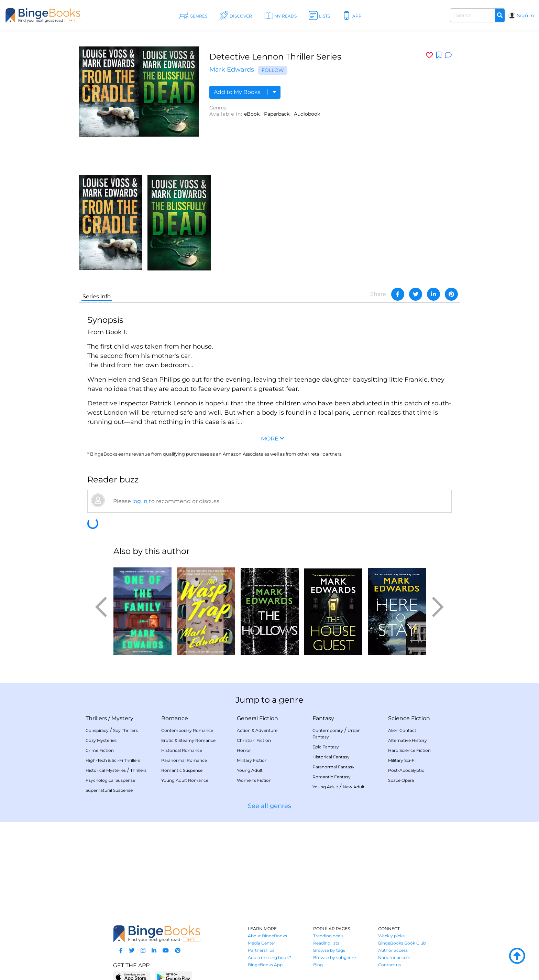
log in (140, 501)
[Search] (500, 15)
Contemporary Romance (187, 730)
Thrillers (96, 718)
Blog (318, 965)
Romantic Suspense (182, 770)
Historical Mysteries (106, 770)
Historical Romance (182, 750)
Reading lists (326, 943)
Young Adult (250, 770)
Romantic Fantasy (332, 777)
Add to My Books (245, 92)
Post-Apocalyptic (406, 770)
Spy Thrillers (125, 730)
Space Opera (401, 780)
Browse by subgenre (334, 957)
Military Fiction (252, 760)
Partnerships (261, 950)
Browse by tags (329, 950)
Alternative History (408, 740)
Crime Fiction (100, 750)
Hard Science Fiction (409, 750)
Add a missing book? (269, 957)
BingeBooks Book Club (402, 943)
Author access (393, 950)
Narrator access (394, 957)
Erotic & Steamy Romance (188, 740)
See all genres (269, 806)
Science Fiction (409, 718)
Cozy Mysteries (101, 740)
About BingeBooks (267, 936)
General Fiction (257, 718)
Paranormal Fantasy (333, 767)
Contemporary (328, 730)
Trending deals (328, 936)
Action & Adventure (257, 730)
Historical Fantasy (331, 757)
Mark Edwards (232, 70)
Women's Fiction (254, 780)
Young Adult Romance (185, 780)
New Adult (354, 787)
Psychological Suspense (110, 780)
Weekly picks (391, 936)
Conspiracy (97, 730)
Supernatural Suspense (109, 790)
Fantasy (323, 718)
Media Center (262, 943)
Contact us (389, 965)
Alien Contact (402, 730)
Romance (175, 718)
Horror (244, 750)
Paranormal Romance (184, 760)
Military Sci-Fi (402, 760)
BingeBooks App (265, 965)
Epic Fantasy (326, 747)
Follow (273, 70)
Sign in (525, 15)
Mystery (122, 718)
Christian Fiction (254, 740)
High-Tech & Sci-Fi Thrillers (113, 760)
